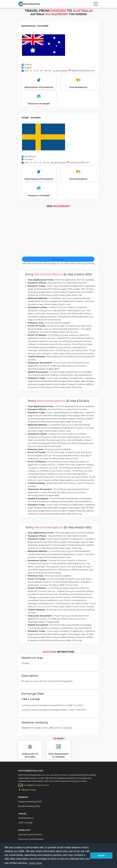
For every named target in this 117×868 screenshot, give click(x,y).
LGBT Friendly (25, 823)
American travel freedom (31, 839)
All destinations (26, 818)
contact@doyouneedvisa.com (36, 785)
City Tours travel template (32, 4)
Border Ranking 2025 (29, 806)
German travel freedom (30, 834)
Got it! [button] (101, 856)
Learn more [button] (35, 863)
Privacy (32, 790)
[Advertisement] (59, 232)
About (25, 790)
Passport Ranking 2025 (30, 801)
